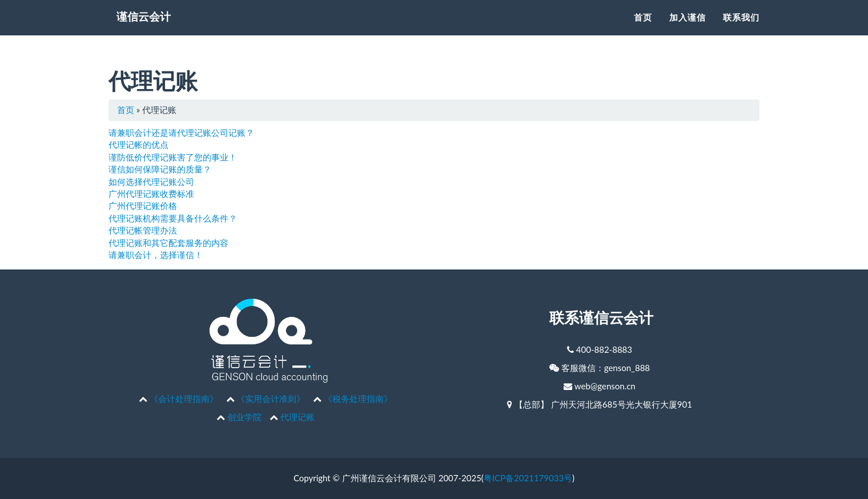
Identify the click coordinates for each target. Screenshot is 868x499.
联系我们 (741, 32)
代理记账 (298, 417)
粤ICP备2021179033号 (528, 478)
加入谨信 (688, 32)
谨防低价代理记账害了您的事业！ (173, 157)
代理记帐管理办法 (143, 230)
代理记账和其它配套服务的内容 (168, 243)
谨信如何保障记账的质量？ (160, 169)
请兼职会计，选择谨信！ (156, 255)
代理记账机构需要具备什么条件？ (173, 218)
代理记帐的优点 (138, 144)
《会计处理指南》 (184, 399)
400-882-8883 (604, 349)
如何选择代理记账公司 (151, 182)
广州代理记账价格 (143, 206)
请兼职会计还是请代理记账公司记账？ (181, 132)
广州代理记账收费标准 (151, 194)
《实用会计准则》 (271, 399)
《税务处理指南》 (358, 399)
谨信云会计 (151, 34)
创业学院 (244, 417)
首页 (643, 32)
